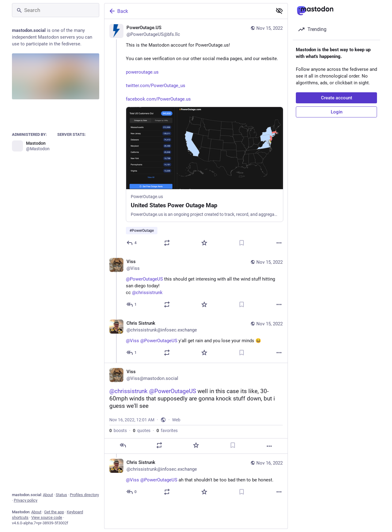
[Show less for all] (279, 11)
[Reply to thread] (132, 304)
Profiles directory (84, 495)
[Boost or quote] (167, 243)
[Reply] (132, 243)
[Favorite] (204, 243)
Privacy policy (26, 500)
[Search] (56, 10)
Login (337, 112)
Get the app (54, 512)
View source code (47, 517)
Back (118, 11)
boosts (118, 431)
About (48, 495)
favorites (167, 431)
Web (176, 420)
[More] (279, 243)
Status (61, 495)
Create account (337, 98)
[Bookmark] (242, 243)
